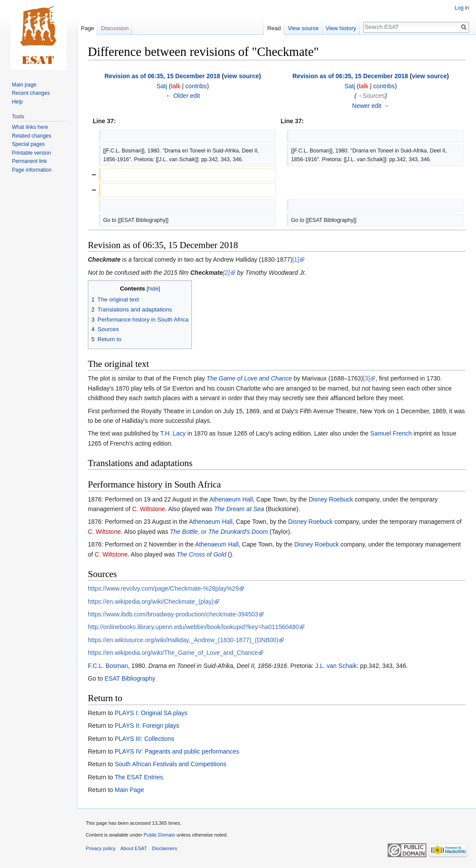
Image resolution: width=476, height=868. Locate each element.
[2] (226, 273)
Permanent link (29, 161)
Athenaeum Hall (231, 499)
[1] (296, 259)
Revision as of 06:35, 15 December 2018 (162, 76)
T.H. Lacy (173, 433)
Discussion (115, 28)
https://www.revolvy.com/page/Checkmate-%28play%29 (163, 588)
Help (17, 102)
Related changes (31, 136)
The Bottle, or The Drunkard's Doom (219, 532)
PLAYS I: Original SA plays (151, 713)
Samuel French (391, 433)
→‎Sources (370, 96)
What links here (30, 127)
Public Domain (159, 835)
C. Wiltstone (148, 509)
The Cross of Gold (202, 554)
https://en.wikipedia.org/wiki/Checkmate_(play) (151, 602)
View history (341, 28)
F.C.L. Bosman (108, 666)
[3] (367, 378)
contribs (196, 86)
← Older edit (183, 96)
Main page (24, 85)
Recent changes (31, 93)
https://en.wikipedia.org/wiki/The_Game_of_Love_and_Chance (173, 653)
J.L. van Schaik (336, 666)
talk (176, 86)
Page (87, 28)
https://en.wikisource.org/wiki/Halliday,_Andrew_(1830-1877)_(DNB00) (183, 640)
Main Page (129, 790)
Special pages (28, 144)
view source (241, 76)
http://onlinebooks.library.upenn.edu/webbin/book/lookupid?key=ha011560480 (193, 627)
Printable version (31, 153)
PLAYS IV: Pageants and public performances (177, 751)
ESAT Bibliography (130, 678)
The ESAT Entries (139, 777)
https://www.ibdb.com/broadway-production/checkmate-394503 (173, 614)
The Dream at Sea (239, 509)
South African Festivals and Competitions (170, 764)
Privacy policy (101, 848)
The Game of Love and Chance (249, 378)
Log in (462, 8)
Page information (32, 170)
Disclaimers (165, 848)
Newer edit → (371, 106)
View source (303, 28)
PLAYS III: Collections (144, 739)
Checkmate (104, 259)
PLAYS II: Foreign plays (147, 726)
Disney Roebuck (331, 499)
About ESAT (134, 848)
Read (274, 28)
